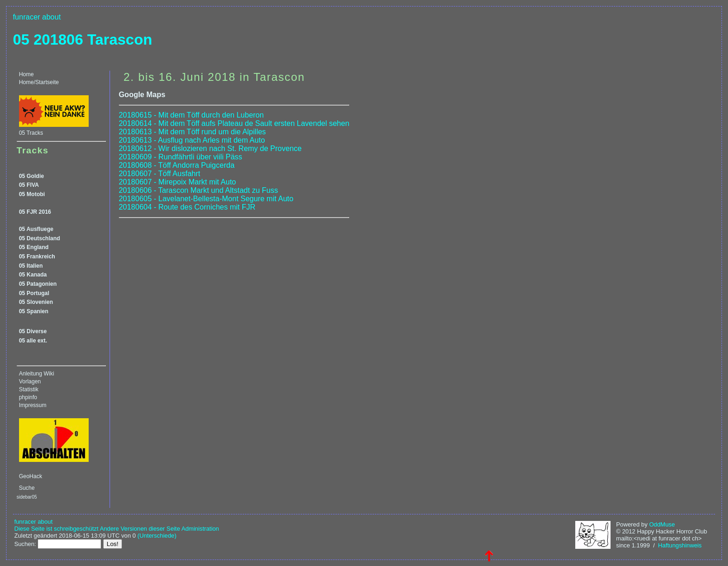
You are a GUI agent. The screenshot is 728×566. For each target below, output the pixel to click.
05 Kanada (33, 275)
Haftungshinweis (680, 545)
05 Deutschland (40, 238)
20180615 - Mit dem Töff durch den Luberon (192, 115)
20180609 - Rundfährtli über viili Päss (181, 157)
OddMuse (662, 524)
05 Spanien (34, 311)
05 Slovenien (36, 302)
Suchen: (25, 544)
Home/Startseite (39, 82)
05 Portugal (34, 293)
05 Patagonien (38, 284)
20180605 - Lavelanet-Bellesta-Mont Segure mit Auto (206, 199)
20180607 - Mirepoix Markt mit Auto (178, 182)
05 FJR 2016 (35, 212)
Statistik (29, 389)
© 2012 (626, 531)
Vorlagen (30, 382)
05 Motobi (32, 194)
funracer (27, 17)
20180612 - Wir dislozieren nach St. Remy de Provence (210, 148)
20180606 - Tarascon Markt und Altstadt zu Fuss (198, 190)
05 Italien (31, 266)
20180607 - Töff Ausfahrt (160, 174)
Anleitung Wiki (37, 374)
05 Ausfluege (36, 229)
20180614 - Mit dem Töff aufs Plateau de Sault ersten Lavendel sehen (234, 123)
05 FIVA (29, 185)
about (52, 17)
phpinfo (28, 397)
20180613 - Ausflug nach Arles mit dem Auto (192, 140)
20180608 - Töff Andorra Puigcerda (177, 165)
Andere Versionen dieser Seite (140, 529)
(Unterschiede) (157, 536)
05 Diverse (33, 331)
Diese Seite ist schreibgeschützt (56, 529)
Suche (27, 488)
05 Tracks (31, 133)
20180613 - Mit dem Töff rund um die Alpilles (192, 132)
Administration (200, 529)
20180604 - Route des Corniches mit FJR (187, 207)
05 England (34, 247)
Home (26, 74)
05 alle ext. (33, 341)
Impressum (33, 405)
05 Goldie (32, 176)
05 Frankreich (37, 257)
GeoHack (31, 476)
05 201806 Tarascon (83, 39)
